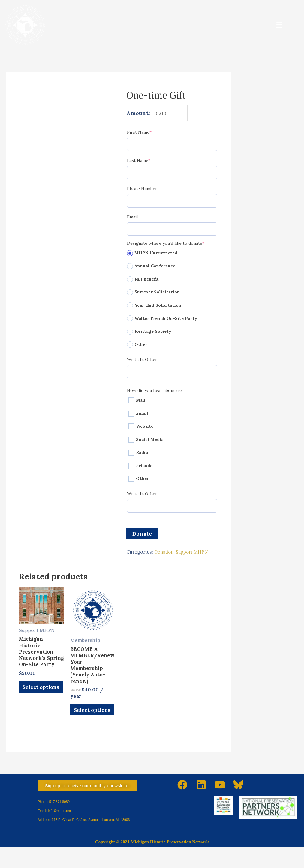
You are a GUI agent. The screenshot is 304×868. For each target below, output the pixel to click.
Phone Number (142, 190)
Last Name (149, 162)
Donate (142, 535)
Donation (165, 553)
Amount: (138, 114)
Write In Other (142, 361)
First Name (149, 134)
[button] (279, 25)
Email (132, 218)
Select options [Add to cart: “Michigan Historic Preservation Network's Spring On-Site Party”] (36, 711)
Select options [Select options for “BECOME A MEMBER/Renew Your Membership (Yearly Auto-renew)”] (87, 727)
